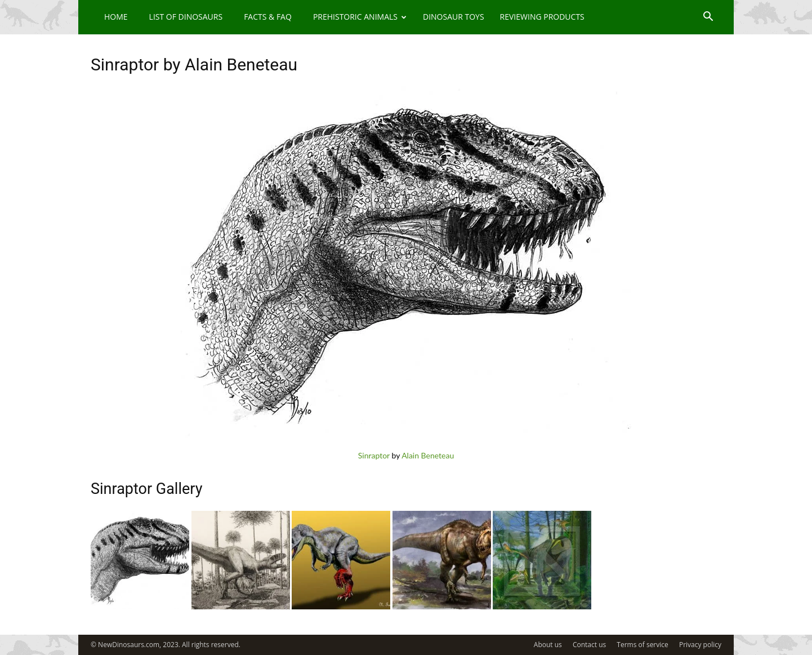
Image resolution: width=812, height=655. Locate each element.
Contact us (589, 645)
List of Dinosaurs (186, 17)
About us (548, 645)
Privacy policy (700, 645)
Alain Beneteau (428, 455)
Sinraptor (374, 455)
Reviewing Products (542, 17)
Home (116, 17)
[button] (708, 18)
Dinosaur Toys (454, 17)
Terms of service (642, 645)
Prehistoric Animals (360, 17)
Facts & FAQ (268, 17)
